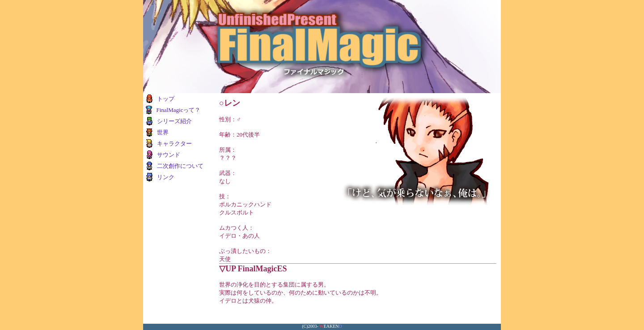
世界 (163, 132)
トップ (166, 99)
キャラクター (174, 144)
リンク (166, 177)
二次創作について (180, 166)
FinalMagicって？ (178, 110)
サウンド (169, 155)
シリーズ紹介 (174, 121)
